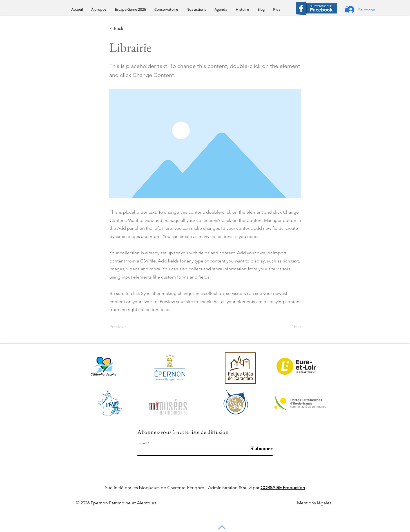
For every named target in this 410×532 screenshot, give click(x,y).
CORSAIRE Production (283, 488)
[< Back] (128, 29)
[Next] (287, 327)
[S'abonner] (258, 449)
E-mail (142, 443)
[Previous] (128, 327)
